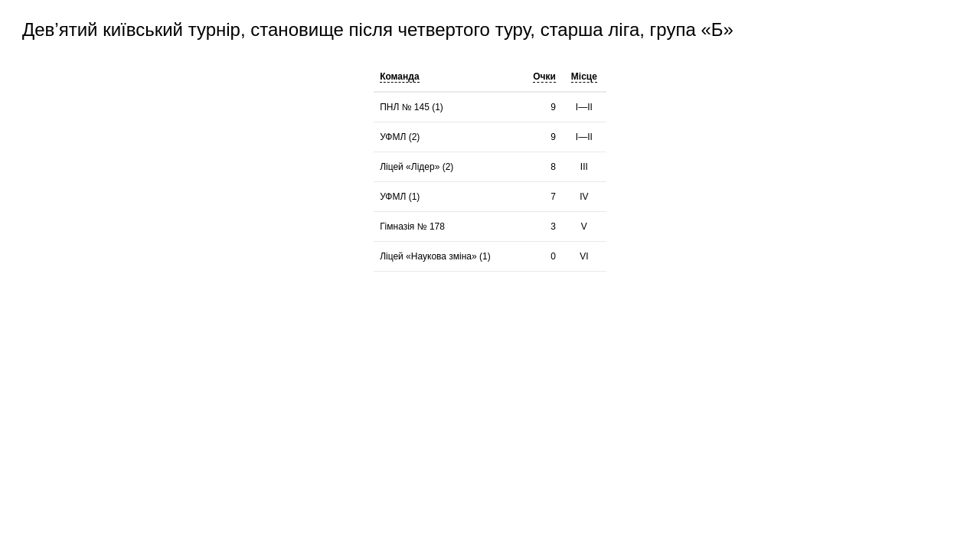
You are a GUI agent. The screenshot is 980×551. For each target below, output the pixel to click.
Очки (544, 77)
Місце (584, 77)
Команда (399, 77)
